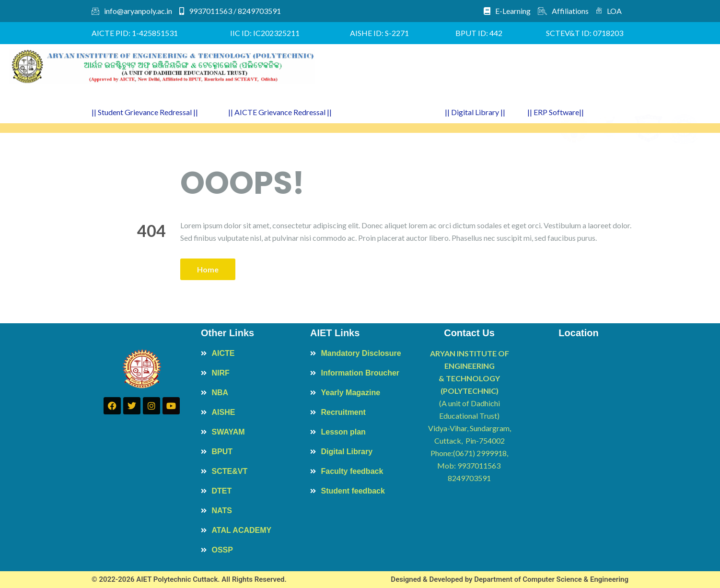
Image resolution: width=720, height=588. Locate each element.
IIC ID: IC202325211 (265, 33)
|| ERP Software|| (556, 112)
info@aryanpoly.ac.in (132, 11)
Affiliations (563, 11)
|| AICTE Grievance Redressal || (280, 112)
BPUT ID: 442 (479, 33)
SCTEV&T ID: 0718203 (585, 33)
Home (208, 269)
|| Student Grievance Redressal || (145, 112)
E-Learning (507, 11)
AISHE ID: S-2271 (379, 33)
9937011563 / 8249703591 (230, 11)
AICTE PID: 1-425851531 (135, 33)
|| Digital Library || (475, 112)
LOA (609, 11)
